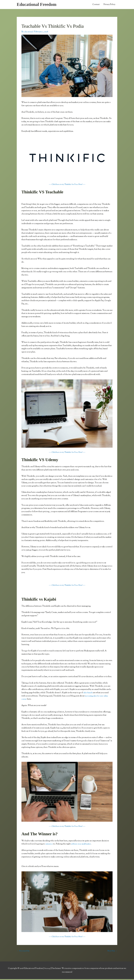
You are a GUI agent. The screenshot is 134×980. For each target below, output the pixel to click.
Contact (96, 5)
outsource (50, 844)
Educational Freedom (38, 5)
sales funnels (89, 693)
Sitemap (47, 969)
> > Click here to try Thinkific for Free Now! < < (67, 185)
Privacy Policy (109, 5)
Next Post (112, 952)
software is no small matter (84, 844)
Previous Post (24, 952)
